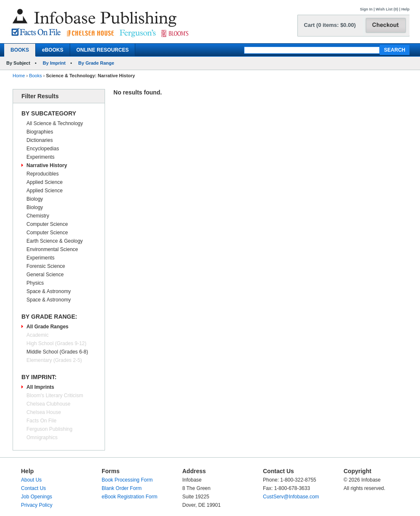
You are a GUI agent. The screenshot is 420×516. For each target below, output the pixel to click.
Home (19, 76)
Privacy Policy (37, 505)
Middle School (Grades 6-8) (57, 352)
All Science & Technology (55, 123)
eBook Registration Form (130, 497)
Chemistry (38, 216)
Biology (35, 199)
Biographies (40, 132)
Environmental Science (52, 249)
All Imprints (40, 387)
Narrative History (47, 165)
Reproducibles (43, 174)
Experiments (41, 157)
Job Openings (37, 497)
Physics (35, 283)
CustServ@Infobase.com (291, 497)
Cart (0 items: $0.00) (330, 25)
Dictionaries (40, 140)
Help (405, 9)
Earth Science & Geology (55, 241)
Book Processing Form (127, 480)
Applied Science (45, 182)
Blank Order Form (122, 488)
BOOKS (20, 50)
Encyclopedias (43, 149)
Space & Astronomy (49, 291)
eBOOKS (53, 50)
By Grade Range (96, 63)
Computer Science (47, 224)
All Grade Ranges (47, 327)
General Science (45, 275)
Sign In (366, 9)
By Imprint (54, 63)
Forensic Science (46, 266)
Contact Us (33, 488)
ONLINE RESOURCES (103, 50)
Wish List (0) (387, 9)
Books (35, 76)
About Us (31, 480)
